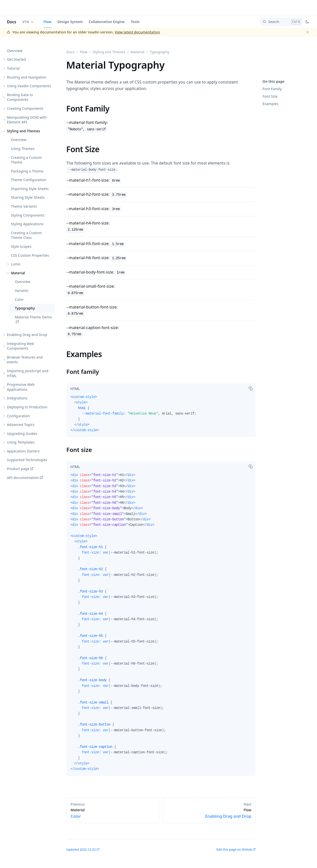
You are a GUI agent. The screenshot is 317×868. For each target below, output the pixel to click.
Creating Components (25, 108)
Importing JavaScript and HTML (28, 373)
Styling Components (28, 215)
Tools (135, 22)
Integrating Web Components (21, 346)
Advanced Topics (21, 425)
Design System (70, 22)
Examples (270, 104)
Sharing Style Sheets (28, 197)
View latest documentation (137, 32)
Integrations (17, 398)
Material (18, 273)
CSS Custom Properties (30, 255)
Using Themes (23, 149)
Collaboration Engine (107, 22)
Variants (22, 291)
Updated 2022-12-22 (81, 850)
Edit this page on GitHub (234, 850)
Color (19, 299)
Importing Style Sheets (30, 189)
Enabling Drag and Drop (27, 335)
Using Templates (21, 442)
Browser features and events (25, 360)
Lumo (16, 264)
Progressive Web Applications (21, 387)
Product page (18, 469)
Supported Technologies (27, 460)
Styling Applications (27, 224)
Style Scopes (21, 246)
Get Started (16, 59)
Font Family (272, 89)
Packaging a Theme (27, 171)
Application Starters (23, 451)
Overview (15, 51)
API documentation (23, 478)
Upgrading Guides (22, 434)
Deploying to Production (27, 407)
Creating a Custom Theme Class (26, 235)
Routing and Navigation (27, 77)
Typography (25, 308)
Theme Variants (24, 206)
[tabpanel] (161, 416)
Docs (12, 22)
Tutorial (13, 68)
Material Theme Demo (33, 317)
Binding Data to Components (20, 97)
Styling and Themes (24, 131)
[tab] (75, 389)
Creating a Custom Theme (26, 160)
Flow (48, 22)
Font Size (270, 96)
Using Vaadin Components (29, 86)
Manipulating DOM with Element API (27, 120)
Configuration (18, 416)
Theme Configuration (29, 180)
